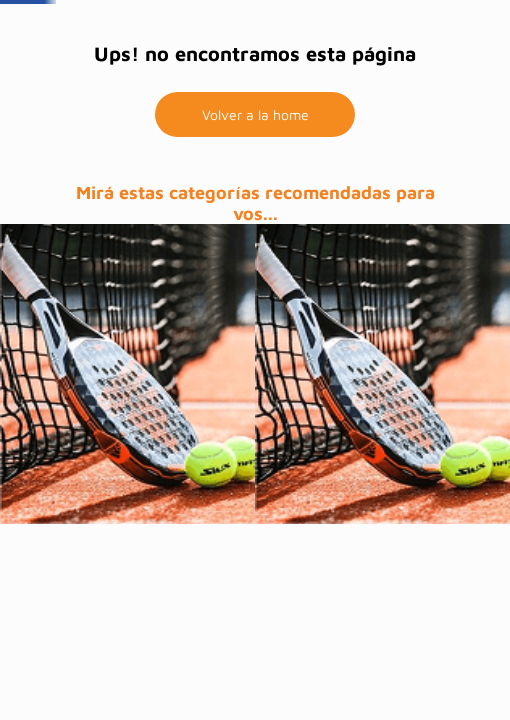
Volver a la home (255, 226)
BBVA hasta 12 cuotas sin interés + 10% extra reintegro (255, 21)
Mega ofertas (286, 80)
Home (204, 80)
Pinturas (130, 80)
